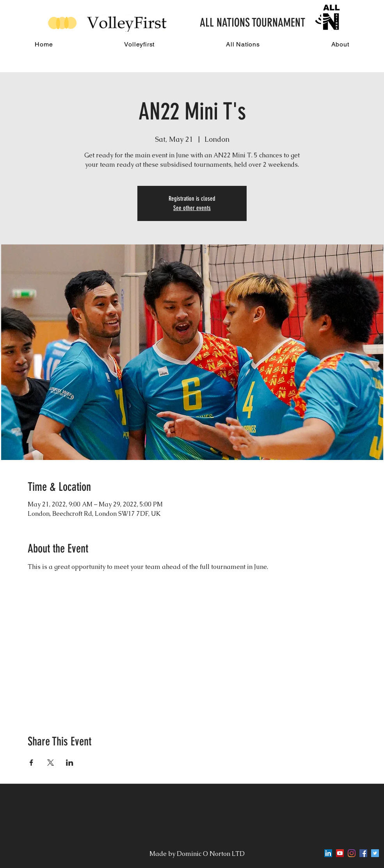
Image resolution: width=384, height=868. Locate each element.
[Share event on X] (51, 763)
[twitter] (375, 853)
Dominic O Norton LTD (212, 854)
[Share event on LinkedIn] (70, 763)
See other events (192, 208)
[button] (140, 44)
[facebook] (363, 853)
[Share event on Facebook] (31, 763)
